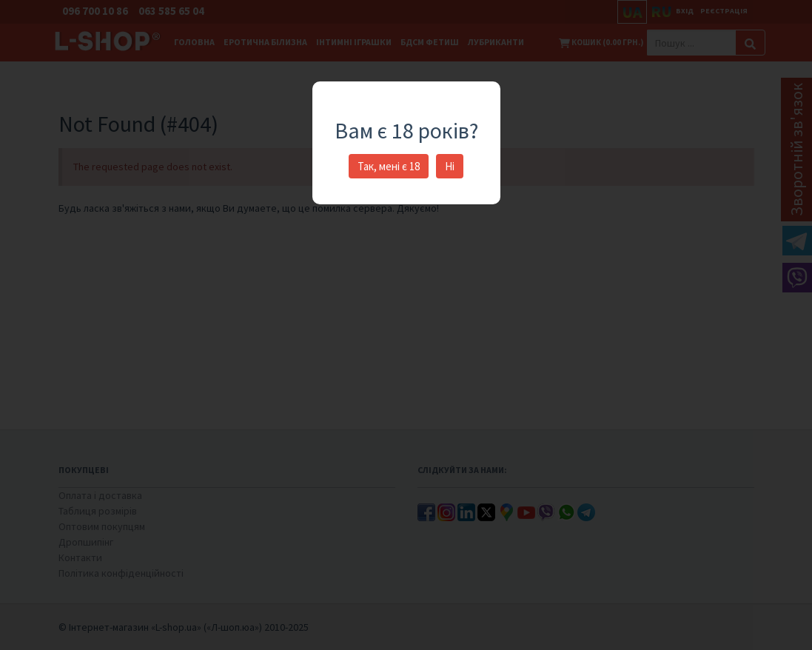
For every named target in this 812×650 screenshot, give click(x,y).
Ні (450, 166)
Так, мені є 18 (389, 166)
